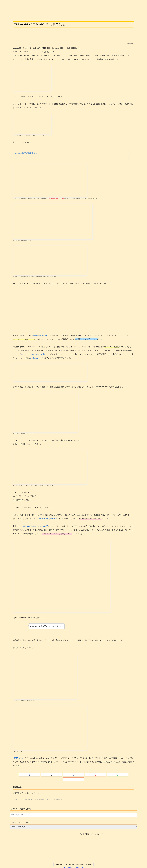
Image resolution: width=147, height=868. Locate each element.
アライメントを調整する (48, 519)
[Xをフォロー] (67, 775)
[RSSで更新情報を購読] (84, 775)
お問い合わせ (80, 860)
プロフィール (90, 860)
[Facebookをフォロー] (71, 775)
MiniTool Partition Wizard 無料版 (33, 354)
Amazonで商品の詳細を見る (26, 153)
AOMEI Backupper (40, 335)
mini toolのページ (36, 358)
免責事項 (71, 860)
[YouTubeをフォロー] (76, 775)
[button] (135, 810)
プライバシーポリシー (60, 860)
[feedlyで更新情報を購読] (80, 775)
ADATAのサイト (19, 758)
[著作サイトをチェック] (63, 775)
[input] (74, 810)
